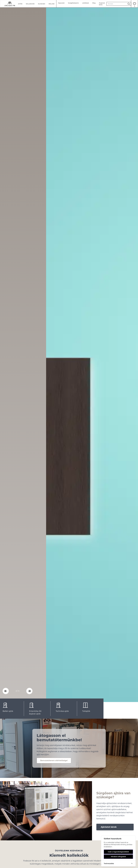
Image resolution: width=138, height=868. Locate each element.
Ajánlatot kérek (109, 827)
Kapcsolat (61, 3)
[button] (6, 691)
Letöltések (86, 3)
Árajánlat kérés (102, 4)
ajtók (20, 4)
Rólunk (52, 4)
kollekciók (30, 4)
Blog (94, 3)
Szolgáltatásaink (73, 3)
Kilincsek (42, 4)
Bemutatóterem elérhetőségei (54, 761)
